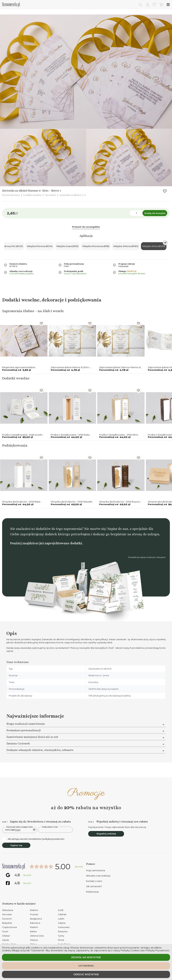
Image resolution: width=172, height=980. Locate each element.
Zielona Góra (37, 936)
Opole (6, 940)
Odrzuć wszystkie (86, 974)
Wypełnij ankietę (106, 834)
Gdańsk (62, 914)
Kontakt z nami (94, 881)
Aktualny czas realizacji (98, 876)
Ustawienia (86, 966)
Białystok (7, 923)
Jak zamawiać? (94, 886)
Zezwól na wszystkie (86, 957)
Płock (61, 940)
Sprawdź (79, 867)
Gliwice (34, 940)
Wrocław (7, 914)
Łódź (61, 910)
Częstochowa (9, 927)
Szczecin (7, 919)
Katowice (35, 923)
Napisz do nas (118, 529)
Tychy (61, 936)
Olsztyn (6, 936)
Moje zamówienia (96, 870)
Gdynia (62, 923)
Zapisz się (16, 845)
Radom (34, 927)
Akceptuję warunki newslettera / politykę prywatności (33, 839)
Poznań (34, 914)
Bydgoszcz (36, 919)
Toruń (5, 931)
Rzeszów (63, 931)
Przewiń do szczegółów (86, 227)
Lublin (61, 919)
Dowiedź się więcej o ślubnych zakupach (147, 557)
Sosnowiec (64, 927)
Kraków (34, 910)
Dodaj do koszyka (155, 213)
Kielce (33, 931)
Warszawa (8, 910)
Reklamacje (92, 892)
